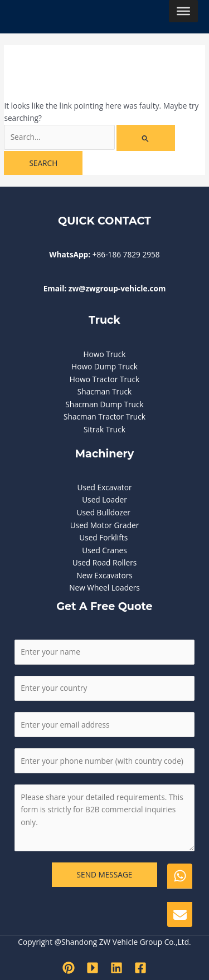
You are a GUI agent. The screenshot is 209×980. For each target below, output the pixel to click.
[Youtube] (93, 968)
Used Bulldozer (104, 512)
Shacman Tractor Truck (104, 416)
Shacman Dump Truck (104, 404)
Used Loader (104, 499)
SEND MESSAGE (105, 874)
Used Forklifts (104, 537)
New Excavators (104, 575)
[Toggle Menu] (183, 11)
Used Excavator (104, 487)
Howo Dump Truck (104, 366)
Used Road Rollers (105, 562)
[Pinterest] (69, 968)
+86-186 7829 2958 (126, 254)
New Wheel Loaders (104, 587)
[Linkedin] (116, 968)
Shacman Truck (104, 391)
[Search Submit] (145, 138)
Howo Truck (105, 354)
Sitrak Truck (104, 429)
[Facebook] (140, 968)
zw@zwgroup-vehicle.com (117, 288)
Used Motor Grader (105, 525)
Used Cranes (104, 550)
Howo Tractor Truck (104, 379)
